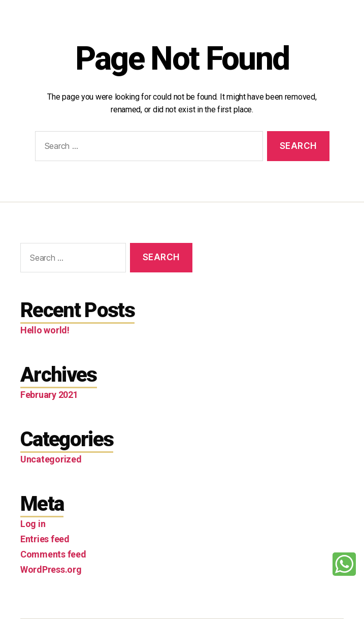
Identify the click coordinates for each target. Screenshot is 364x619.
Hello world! (45, 330)
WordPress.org (51, 569)
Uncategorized (51, 459)
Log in (33, 524)
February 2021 (49, 395)
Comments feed (53, 554)
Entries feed (45, 539)
